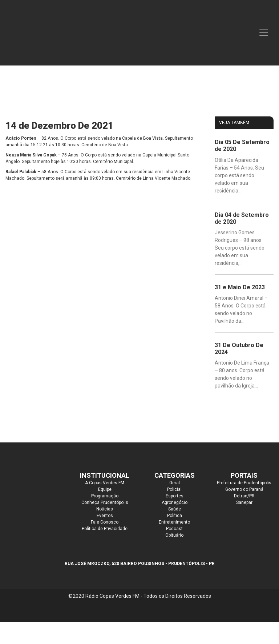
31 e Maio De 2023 (240, 287)
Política (175, 516)
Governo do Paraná (244, 489)
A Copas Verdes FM (105, 483)
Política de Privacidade (105, 529)
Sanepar (244, 502)
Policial (174, 489)
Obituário (174, 535)
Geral (175, 483)
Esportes (175, 496)
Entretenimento (174, 522)
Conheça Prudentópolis (105, 502)
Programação (105, 496)
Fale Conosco (105, 522)
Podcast (174, 529)
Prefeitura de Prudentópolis (244, 483)
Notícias (105, 509)
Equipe (105, 489)
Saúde (175, 509)
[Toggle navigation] (264, 33)
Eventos (105, 516)
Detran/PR (244, 496)
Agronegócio (175, 502)
